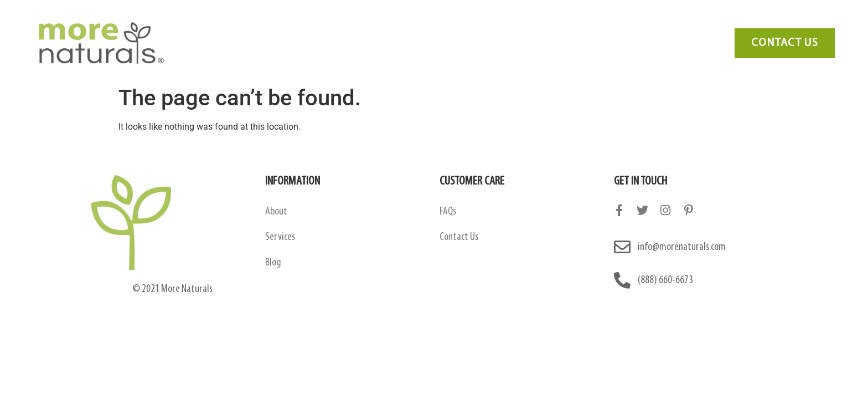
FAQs (448, 212)
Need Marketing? (675, 43)
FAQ (500, 43)
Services (451, 43)
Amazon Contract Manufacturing (347, 43)
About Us (240, 43)
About (276, 212)
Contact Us (596, 43)
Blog (541, 43)
